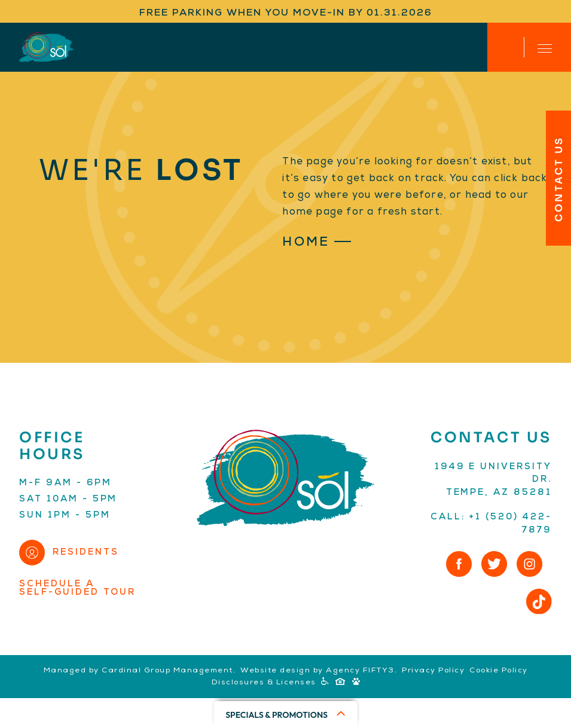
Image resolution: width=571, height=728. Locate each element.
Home (316, 242)
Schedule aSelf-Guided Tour (77, 589)
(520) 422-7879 (402, 47)
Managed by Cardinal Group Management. (140, 670)
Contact (505, 46)
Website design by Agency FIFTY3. (319, 670)
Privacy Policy (433, 670)
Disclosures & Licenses (264, 682)
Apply (435, 47)
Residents (465, 47)
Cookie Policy (499, 670)
